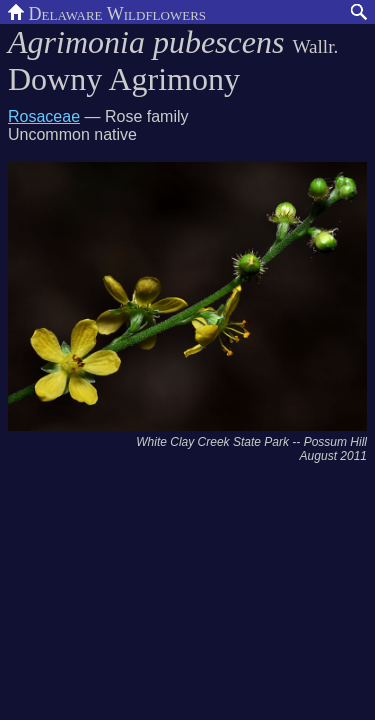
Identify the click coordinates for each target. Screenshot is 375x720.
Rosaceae (44, 116)
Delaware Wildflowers (107, 12)
